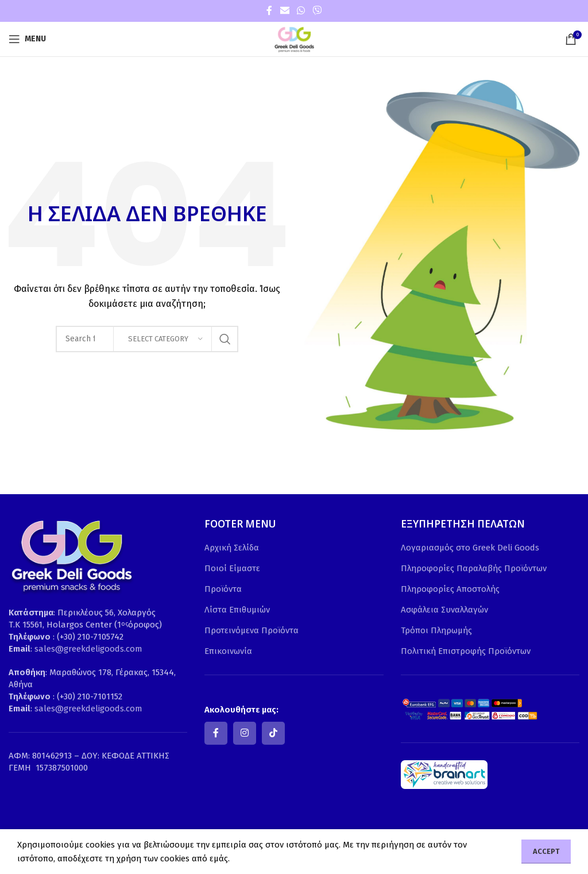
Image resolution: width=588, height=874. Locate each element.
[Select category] (163, 339)
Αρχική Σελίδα (232, 548)
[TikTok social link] (273, 733)
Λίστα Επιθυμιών (237, 610)
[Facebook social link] (269, 11)
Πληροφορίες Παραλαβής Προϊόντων (474, 568)
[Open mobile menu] (27, 39)
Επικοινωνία (228, 651)
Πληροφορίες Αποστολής (450, 589)
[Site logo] (294, 38)
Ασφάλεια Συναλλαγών (444, 610)
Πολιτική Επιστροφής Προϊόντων (466, 651)
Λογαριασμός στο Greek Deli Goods (470, 548)
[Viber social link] (317, 11)
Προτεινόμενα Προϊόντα (252, 630)
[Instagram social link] (245, 733)
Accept (546, 851)
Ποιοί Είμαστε (232, 568)
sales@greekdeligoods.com (88, 649)
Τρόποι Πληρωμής (436, 630)
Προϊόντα (223, 589)
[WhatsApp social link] (301, 11)
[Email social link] (285, 11)
